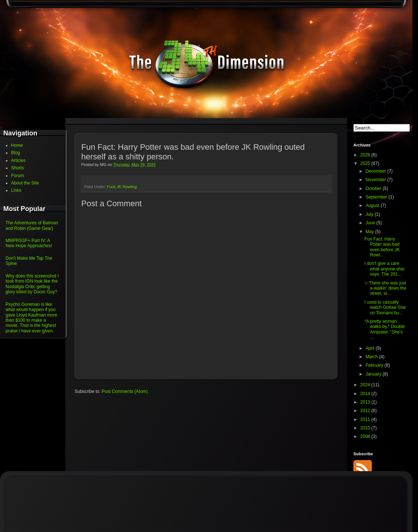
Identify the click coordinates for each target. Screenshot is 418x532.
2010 (366, 428)
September (377, 197)
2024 (366, 385)
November (376, 180)
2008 (366, 436)
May (370, 232)
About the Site (25, 183)
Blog (16, 153)
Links (16, 190)
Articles (18, 160)
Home (17, 145)
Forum (18, 176)
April (371, 348)
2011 (366, 419)
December (376, 171)
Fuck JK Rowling (122, 187)
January (374, 374)
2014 (366, 394)
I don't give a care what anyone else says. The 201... (384, 269)
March (372, 357)
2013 (366, 402)
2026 (366, 155)
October (374, 189)
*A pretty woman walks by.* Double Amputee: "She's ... (385, 329)
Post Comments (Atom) (125, 391)
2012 (366, 411)
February (375, 365)
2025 (366, 163)
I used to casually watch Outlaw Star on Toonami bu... (385, 308)
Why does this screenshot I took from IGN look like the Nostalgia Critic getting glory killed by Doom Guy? (32, 284)
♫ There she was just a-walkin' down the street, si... (385, 288)
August (373, 205)
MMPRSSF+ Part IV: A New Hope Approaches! (29, 243)
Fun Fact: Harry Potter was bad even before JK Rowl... (382, 247)
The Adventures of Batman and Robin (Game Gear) (32, 225)
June (371, 223)
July (370, 214)
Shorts (18, 168)
